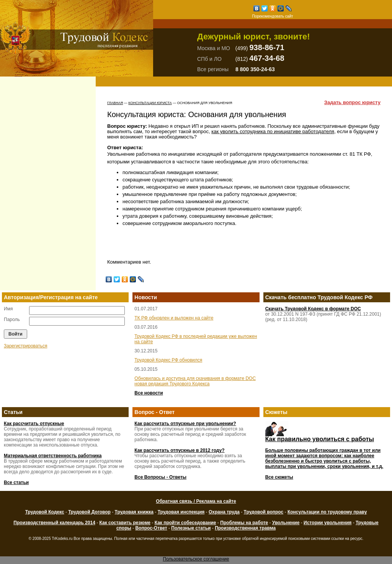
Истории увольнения (327, 523)
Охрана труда (224, 512)
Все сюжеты (279, 477)
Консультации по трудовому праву (327, 512)
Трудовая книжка (134, 512)
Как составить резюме (125, 523)
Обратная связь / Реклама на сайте (196, 501)
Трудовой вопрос (264, 512)
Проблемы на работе (244, 523)
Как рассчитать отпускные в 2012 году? (179, 450)
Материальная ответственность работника (53, 456)
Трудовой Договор (89, 512)
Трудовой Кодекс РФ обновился (168, 360)
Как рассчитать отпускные (34, 424)
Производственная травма (245, 528)
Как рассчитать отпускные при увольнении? (185, 424)
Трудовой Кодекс (45, 512)
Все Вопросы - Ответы (160, 477)
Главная (115, 103)
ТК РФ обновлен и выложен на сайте (174, 318)
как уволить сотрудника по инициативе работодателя (273, 131)
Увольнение (286, 523)
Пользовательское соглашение (196, 559)
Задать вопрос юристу (352, 103)
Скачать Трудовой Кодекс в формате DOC (313, 309)
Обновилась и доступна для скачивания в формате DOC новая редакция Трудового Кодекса (195, 381)
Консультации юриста (150, 103)
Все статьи (16, 482)
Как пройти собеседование (185, 523)
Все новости (149, 393)
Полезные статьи (191, 528)
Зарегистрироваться (25, 346)
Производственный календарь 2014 (54, 523)
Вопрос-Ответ (151, 528)
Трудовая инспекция (181, 512)
